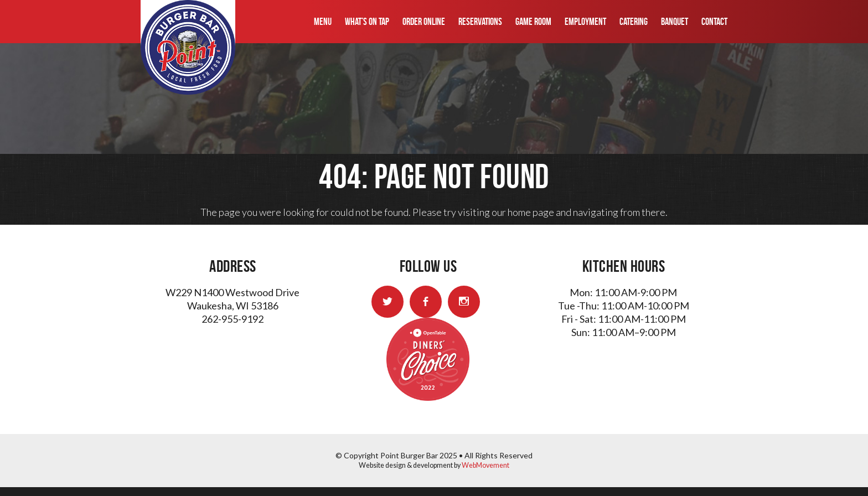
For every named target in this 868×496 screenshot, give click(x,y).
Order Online (424, 22)
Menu (323, 22)
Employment (585, 22)
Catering (634, 22)
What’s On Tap (367, 22)
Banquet (675, 22)
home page (531, 212)
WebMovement (485, 465)
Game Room (533, 22)
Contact (714, 22)
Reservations (480, 22)
